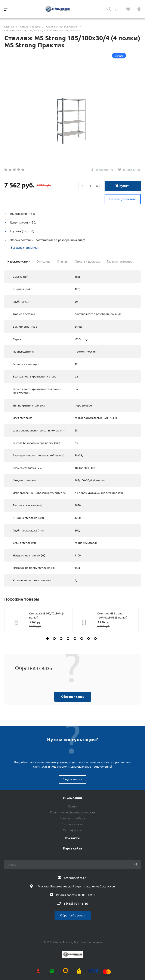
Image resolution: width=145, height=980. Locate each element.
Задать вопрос (73, 779)
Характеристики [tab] (19, 261)
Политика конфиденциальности (72, 812)
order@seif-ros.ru (76, 878)
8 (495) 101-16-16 (76, 904)
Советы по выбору (72, 818)
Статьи (73, 806)
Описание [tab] (44, 261)
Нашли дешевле (123, 199)
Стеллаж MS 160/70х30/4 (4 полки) (47, 616)
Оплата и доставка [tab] (88, 261)
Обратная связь (73, 697)
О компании (72, 798)
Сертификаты (72, 830)
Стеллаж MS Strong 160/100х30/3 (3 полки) (112, 616)
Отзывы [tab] (63, 261)
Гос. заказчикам (72, 824)
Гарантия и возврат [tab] (120, 261)
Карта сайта (72, 848)
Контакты (72, 838)
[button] (47, 639)
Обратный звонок (73, 915)
